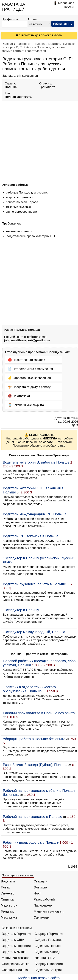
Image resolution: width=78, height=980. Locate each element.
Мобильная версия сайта (39, 978)
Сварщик (40, 881)
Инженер (8, 893)
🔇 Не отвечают (19, 396)
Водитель (8, 881)
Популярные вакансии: (18, 875)
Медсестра (9, 905)
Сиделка (7, 899)
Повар (5, 887)
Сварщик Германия (49, 934)
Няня (37, 893)
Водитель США (13, 940)
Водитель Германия (16, 934)
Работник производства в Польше (31, 842)
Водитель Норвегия (16, 946)
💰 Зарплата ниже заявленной (29, 378)
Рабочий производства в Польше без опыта (39, 713)
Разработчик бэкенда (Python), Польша (35, 765)
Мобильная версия (66, 5)
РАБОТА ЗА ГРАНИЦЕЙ (13, 7)
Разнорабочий (44, 899)
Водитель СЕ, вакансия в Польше (31, 536)
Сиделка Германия (48, 940)
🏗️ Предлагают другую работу (29, 387)
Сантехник (41, 917)
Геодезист (8, 911)
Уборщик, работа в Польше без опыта (34, 739)
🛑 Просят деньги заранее (27, 360)
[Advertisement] (39, 141)
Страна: (34, 19)
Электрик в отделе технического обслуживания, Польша (29, 689)
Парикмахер (43, 905)
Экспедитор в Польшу (21, 610)
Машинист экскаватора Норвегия (17, 958)
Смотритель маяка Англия (17, 964)
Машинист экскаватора (49, 911)
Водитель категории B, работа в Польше (36, 462)
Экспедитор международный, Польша (34, 632)
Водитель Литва (14, 952)
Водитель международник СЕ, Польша (35, 514)
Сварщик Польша (15, 970)
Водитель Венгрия (48, 970)
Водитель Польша (48, 946)
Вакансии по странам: (17, 928)
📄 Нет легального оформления (30, 369)
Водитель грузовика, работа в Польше (34, 584)
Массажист (9, 917)
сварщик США (45, 958)
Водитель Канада (47, 952)
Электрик (41, 887)
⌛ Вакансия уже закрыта (26, 405)
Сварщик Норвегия (49, 964)
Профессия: (10, 19)
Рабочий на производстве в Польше (33, 817)
